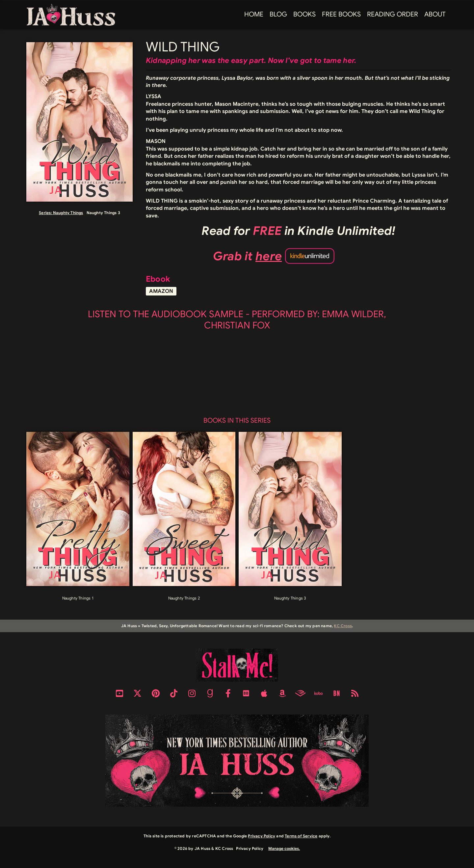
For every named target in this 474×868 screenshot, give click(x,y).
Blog (278, 14)
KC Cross (343, 626)
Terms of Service (301, 836)
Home (254, 14)
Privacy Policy (262, 836)
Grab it (248, 256)
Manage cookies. (284, 848)
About (435, 14)
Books (304, 14)
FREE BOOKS (341, 14)
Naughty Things (68, 213)
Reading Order (393, 14)
